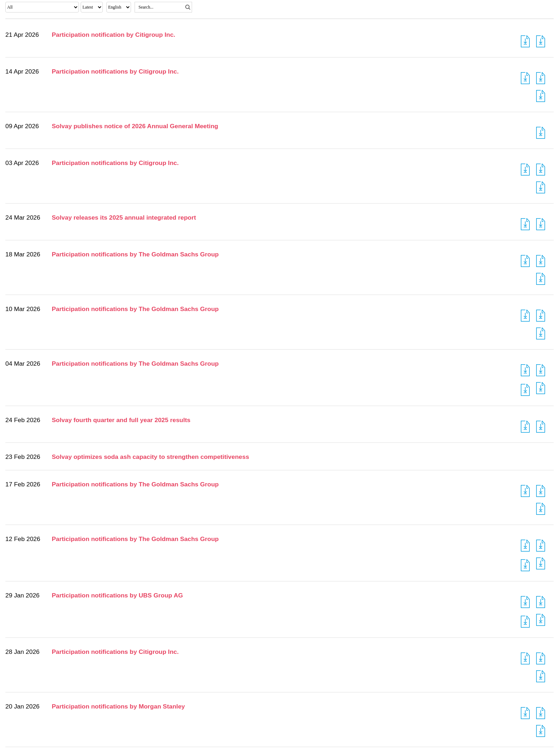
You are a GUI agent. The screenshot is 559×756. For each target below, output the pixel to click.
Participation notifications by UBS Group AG (117, 595)
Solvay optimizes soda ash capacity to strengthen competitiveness (150, 457)
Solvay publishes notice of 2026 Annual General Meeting (135, 126)
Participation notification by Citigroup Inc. (114, 35)
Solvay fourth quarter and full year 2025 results (121, 420)
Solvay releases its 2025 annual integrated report (124, 217)
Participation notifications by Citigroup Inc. (115, 71)
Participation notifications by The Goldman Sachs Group (135, 254)
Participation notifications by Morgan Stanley (118, 706)
